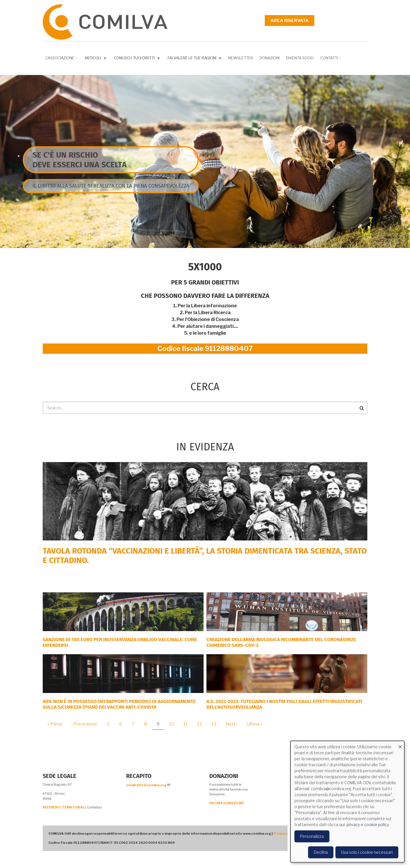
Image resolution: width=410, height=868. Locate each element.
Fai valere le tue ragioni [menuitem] (195, 59)
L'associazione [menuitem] (62, 60)
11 (188, 724)
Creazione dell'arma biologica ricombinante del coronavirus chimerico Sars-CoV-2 (281, 642)
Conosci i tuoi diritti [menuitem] (138, 59)
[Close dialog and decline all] (400, 744)
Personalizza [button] (312, 836)
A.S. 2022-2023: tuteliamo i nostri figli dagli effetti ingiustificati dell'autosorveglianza (284, 704)
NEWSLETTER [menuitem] (241, 58)
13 (216, 724)
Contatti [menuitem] (331, 60)
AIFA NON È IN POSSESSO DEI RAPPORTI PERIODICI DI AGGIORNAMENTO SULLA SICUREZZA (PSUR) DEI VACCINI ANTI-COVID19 (119, 704)
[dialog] (347, 802)
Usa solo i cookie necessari (367, 852)
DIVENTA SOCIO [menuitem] (300, 58)
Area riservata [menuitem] (290, 21)
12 (202, 724)
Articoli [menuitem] (96, 59)
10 (174, 724)
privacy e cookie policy (368, 825)
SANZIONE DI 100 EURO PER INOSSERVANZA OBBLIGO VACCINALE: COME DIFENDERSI (120, 642)
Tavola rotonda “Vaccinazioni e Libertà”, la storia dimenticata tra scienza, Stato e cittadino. (205, 556)
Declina (321, 852)
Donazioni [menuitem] (270, 58)
